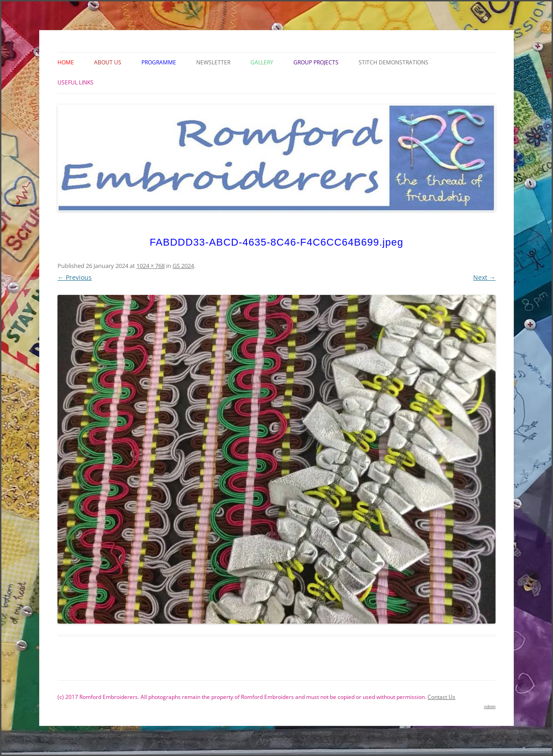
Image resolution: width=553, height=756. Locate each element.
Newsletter (213, 62)
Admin (490, 707)
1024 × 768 (151, 266)
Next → (484, 277)
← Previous (75, 277)
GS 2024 (183, 266)
